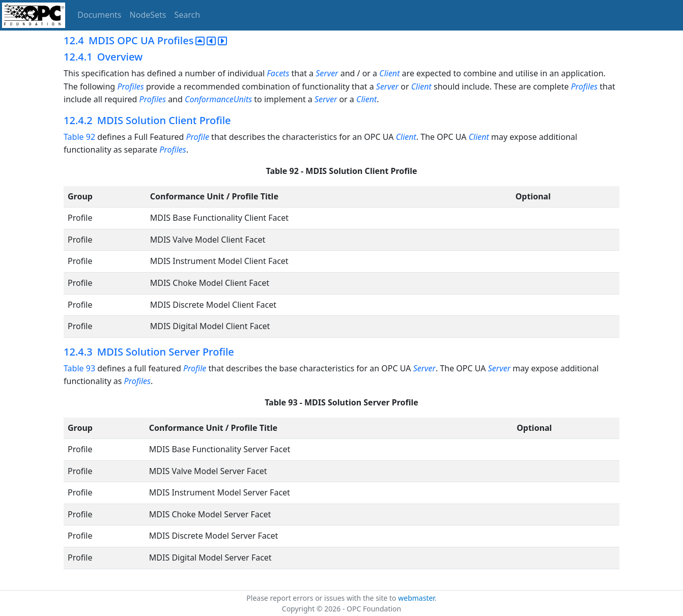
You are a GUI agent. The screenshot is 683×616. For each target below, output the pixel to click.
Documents (99, 15)
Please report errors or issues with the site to (322, 598)
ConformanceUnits (218, 99)
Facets (278, 73)
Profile (197, 137)
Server (327, 73)
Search (188, 15)
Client (389, 73)
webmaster (416, 598)
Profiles (130, 86)
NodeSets (148, 15)
